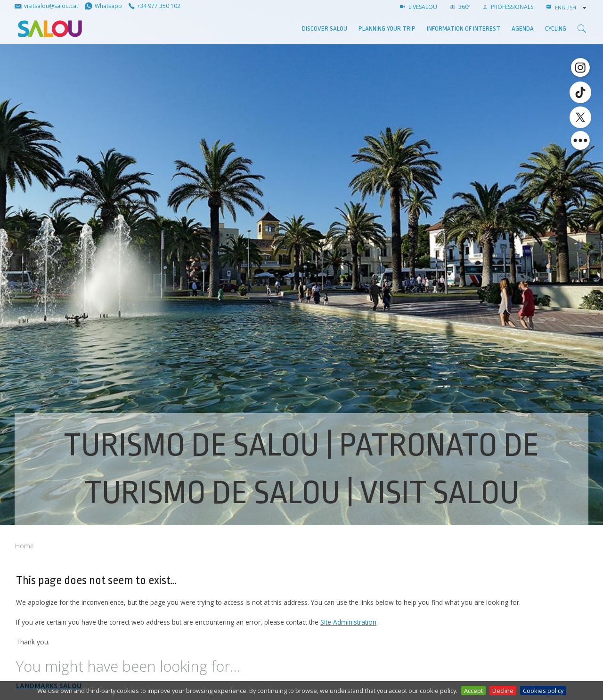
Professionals (508, 7)
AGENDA (523, 28)
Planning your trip (387, 28)
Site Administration (348, 622)
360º (460, 7)
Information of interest (464, 28)
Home (24, 546)
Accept (473, 691)
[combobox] (571, 8)
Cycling (556, 28)
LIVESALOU (419, 7)
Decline (503, 691)
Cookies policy (543, 691)
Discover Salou (325, 28)
